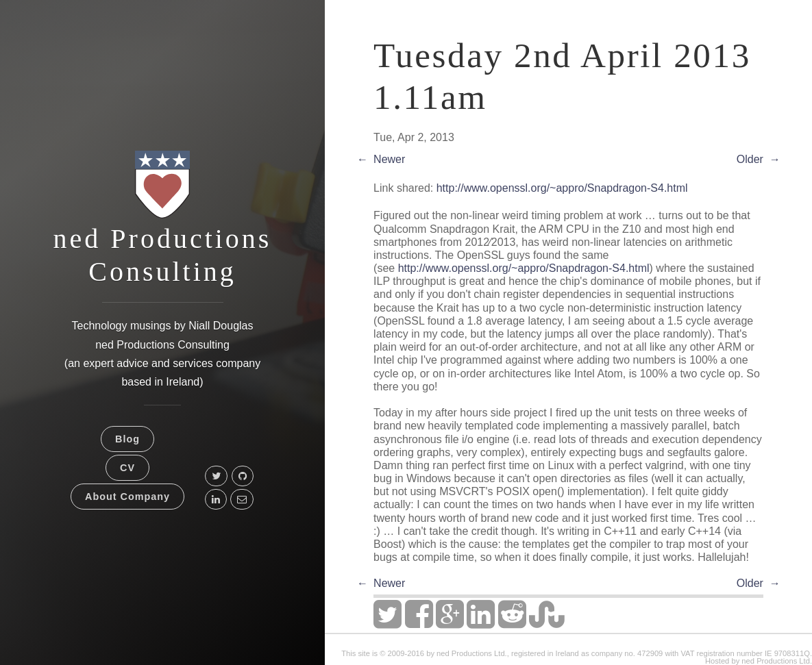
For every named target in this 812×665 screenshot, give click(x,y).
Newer (389, 159)
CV (127, 468)
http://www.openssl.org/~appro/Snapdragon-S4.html (562, 188)
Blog (127, 439)
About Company (127, 497)
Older (750, 159)
